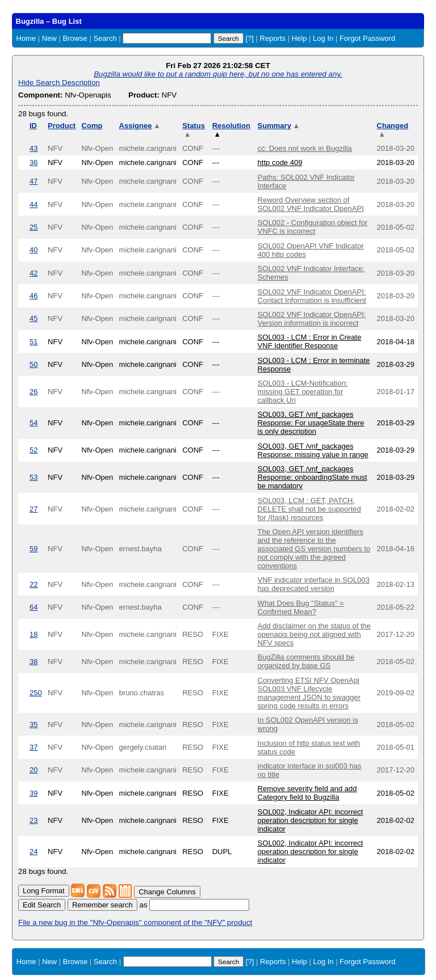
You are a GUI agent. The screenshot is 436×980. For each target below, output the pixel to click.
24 (33, 852)
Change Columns (167, 892)
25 (33, 227)
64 (33, 607)
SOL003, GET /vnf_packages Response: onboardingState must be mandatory (313, 477)
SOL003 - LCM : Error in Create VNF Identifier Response (310, 341)
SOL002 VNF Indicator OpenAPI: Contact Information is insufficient (312, 296)
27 (33, 509)
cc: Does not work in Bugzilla (305, 148)
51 (33, 342)
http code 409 (280, 162)
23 (33, 820)
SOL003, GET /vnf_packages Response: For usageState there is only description (311, 423)
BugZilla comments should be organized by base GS (306, 661)
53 (33, 477)
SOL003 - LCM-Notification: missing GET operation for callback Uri (303, 392)
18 (33, 634)
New (49, 38)
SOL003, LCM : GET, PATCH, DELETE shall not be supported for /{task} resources (309, 509)
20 (33, 770)
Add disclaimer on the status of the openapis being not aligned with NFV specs (314, 634)
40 (33, 250)
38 (33, 662)
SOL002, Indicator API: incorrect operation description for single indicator (311, 820)
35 (33, 725)
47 (33, 181)
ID (33, 126)
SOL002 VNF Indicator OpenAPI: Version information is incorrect (312, 319)
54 (33, 423)
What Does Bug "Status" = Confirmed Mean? (301, 607)
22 (33, 584)
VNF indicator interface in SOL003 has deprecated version (314, 584)
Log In (323, 38)
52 (33, 450)
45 (33, 318)
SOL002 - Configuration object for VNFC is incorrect (313, 227)
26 (33, 392)
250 (36, 693)
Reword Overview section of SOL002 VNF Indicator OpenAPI (311, 204)
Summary (279, 126)
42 (33, 273)
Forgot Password (367, 38)
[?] (249, 38)
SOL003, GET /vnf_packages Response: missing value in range (313, 450)
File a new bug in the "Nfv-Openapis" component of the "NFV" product (135, 922)
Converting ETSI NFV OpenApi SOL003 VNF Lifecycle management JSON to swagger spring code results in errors (309, 693)
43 (33, 148)
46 (33, 296)
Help (299, 38)
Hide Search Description (59, 83)
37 (33, 747)
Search (105, 38)
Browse (75, 38)
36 (33, 162)
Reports (273, 38)
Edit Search (42, 905)
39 (33, 793)
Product (62, 126)
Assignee (140, 126)
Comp (92, 126)
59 (33, 549)
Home (26, 38)
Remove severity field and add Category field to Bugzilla (307, 793)
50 (33, 364)
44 (33, 204)
